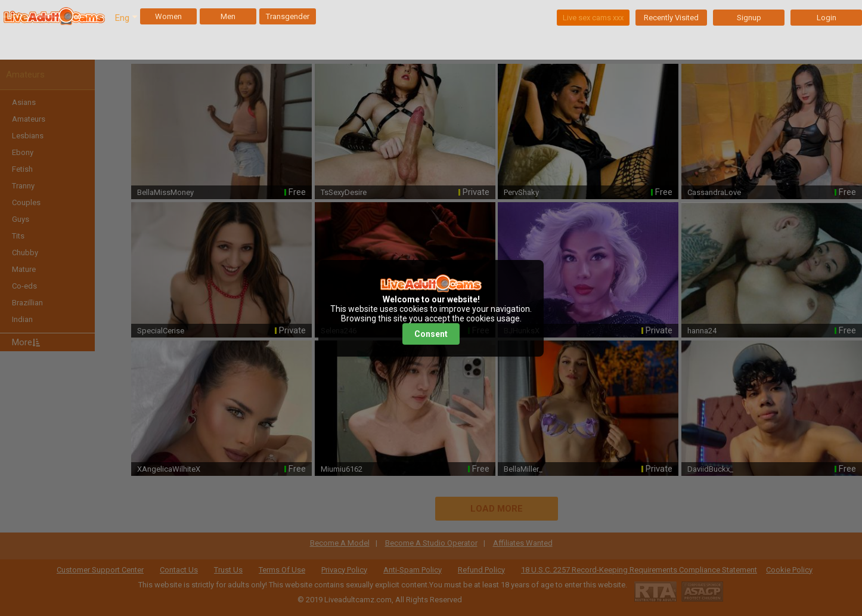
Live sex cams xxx (593, 18)
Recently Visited (671, 18)
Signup (749, 18)
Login (827, 18)
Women (168, 16)
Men (228, 16)
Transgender (288, 16)
